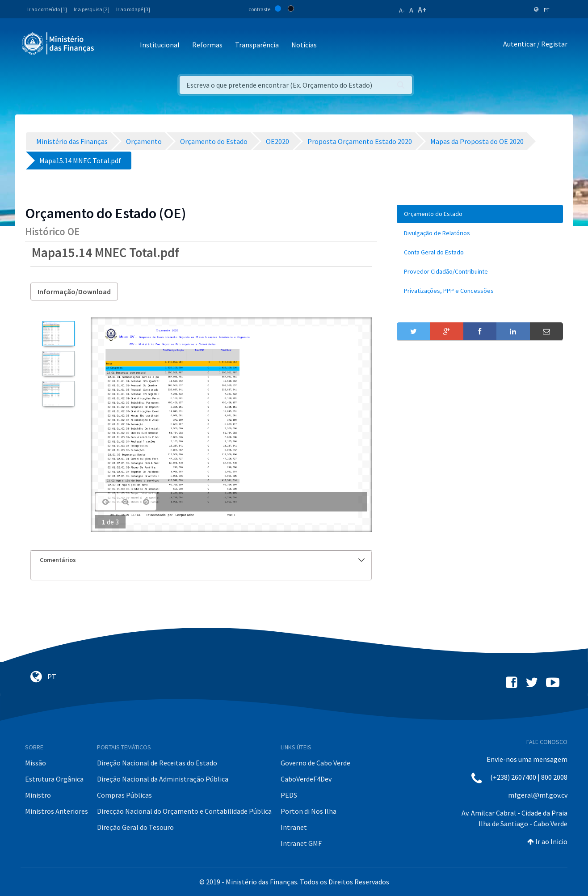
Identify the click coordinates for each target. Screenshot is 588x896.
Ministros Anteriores (57, 811)
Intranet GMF (301, 843)
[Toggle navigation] (108, 45)
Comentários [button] (202, 560)
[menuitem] (480, 214)
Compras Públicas (124, 795)
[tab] (201, 560)
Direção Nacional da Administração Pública (163, 779)
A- (402, 10)
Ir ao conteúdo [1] (47, 9)
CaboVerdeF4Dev (306, 779)
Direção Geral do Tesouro (135, 827)
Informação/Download (74, 292)
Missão (36, 763)
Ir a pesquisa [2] (92, 9)
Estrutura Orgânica (54, 779)
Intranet (294, 827)
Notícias (304, 45)
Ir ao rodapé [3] (133, 9)
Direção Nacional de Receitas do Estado (157, 763)
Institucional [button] (160, 45)
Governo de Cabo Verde (315, 763)
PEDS (289, 795)
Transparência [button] (257, 45)
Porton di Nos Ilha (309, 811)
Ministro (38, 795)
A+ (422, 10)
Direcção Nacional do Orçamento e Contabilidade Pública (184, 811)
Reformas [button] (207, 45)
